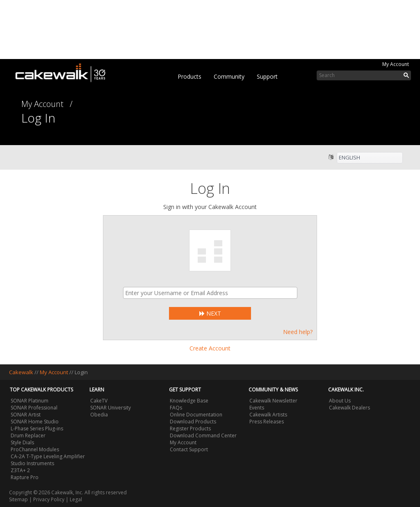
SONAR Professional (34, 408)
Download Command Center (203, 435)
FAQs (176, 408)
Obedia (99, 415)
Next (210, 313)
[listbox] (370, 158)
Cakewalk (21, 372)
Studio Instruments (32, 463)
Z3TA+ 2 (20, 470)
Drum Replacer (28, 435)
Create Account (210, 348)
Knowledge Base (189, 401)
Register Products (190, 429)
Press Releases (267, 422)
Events (257, 408)
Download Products (193, 422)
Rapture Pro (25, 477)
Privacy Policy (49, 499)
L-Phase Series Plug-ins (37, 429)
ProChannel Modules (35, 449)
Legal (76, 499)
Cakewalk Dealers (349, 408)
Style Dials (22, 442)
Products (189, 76)
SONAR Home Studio (35, 422)
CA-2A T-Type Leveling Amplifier (48, 456)
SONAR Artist (26, 415)
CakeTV (99, 401)
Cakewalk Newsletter (273, 401)
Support (267, 76)
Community (229, 76)
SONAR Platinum (30, 401)
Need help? (298, 332)
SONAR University (111, 408)
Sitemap (18, 499)
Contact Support (189, 449)
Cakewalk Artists (268, 415)
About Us (340, 401)
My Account (396, 64)
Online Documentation (196, 415)
